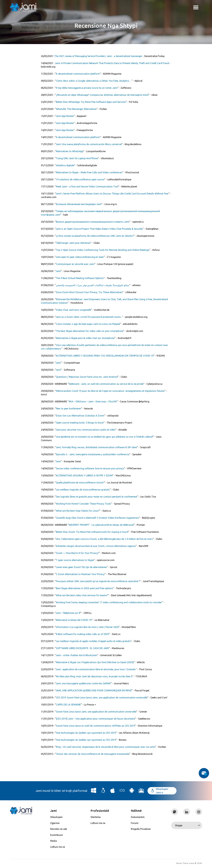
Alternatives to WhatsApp (69, 151)
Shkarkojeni (56, 817)
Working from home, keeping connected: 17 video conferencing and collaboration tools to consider (109, 602)
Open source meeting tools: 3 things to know (80, 423)
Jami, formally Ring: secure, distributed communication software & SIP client (96, 447)
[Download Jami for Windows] (94, 792)
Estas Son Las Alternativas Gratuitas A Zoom (80, 416)
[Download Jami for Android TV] (141, 792)
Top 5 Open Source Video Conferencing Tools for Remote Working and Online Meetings (103, 250)
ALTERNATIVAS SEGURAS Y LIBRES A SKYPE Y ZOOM (84, 475)
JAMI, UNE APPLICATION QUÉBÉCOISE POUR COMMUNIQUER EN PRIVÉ (94, 690)
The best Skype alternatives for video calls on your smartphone (90, 331)
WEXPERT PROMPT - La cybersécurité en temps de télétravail (101, 525)
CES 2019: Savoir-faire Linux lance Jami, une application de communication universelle (102, 698)
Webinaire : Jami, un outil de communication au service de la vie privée (106, 384)
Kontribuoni (57, 835)
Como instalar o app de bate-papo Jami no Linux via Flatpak (88, 324)
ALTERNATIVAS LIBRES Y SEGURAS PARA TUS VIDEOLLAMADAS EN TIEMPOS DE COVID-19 (105, 356)
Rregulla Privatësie (141, 829)
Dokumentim (138, 817)
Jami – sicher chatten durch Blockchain (76, 655)
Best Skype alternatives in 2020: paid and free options (84, 588)
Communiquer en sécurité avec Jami (75, 264)
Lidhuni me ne (58, 847)
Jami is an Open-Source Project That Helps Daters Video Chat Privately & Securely (99, 229)
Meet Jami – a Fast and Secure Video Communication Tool (87, 186)
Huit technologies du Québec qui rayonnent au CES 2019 (86, 733)
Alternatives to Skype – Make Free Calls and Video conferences (89, 172)
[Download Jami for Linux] (103, 792)
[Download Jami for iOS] (122, 792)
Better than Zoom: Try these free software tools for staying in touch (92, 532)
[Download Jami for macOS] (113, 792)
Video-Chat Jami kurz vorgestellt (73, 310)
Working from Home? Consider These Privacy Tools (83, 504)
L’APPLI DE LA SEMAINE (68, 705)
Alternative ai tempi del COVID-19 (74, 620)
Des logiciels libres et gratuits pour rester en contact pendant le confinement (97, 497)
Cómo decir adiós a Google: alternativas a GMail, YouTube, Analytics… (94, 81)
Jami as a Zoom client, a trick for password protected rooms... (89, 317)
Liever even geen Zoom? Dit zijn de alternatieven (81, 567)
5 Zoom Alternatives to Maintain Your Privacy (80, 574)
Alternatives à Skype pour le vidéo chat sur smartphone (85, 338)
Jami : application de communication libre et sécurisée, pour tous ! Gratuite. (96, 669)
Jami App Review (65, 116)
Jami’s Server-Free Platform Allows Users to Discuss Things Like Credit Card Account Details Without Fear (112, 194)
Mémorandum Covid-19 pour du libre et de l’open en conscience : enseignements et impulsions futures (110, 391)
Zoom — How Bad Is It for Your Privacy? (77, 553)
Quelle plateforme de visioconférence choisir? (80, 483)
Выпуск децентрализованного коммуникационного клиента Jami (93, 222)
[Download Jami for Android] (132, 792)
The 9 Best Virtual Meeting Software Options (80, 278)
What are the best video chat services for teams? (82, 595)
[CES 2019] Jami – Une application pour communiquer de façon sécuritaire (95, 719)
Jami (58, 271)
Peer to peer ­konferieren (69, 409)
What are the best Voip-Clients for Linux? (78, 511)
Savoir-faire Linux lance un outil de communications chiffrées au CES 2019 (95, 726)
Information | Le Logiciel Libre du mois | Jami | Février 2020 (87, 627)
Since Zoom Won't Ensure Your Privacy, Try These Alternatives (89, 292)
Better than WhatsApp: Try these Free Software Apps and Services (91, 102)
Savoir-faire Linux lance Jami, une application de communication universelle (96, 712)
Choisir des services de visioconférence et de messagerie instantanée (93, 754)
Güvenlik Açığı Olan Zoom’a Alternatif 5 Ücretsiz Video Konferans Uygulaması (97, 518)
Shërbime (96, 817)
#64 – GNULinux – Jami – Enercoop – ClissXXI (93, 401)
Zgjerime (55, 823)
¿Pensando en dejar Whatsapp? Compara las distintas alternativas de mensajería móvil (102, 95)
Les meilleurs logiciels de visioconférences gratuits (83, 490)
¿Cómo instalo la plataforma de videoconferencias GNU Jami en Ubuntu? (95, 236)
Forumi (135, 823)
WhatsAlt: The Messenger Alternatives (76, 109)
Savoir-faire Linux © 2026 (189, 864)
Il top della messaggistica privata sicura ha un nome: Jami (87, 88)
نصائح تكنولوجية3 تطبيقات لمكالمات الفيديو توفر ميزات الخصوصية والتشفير (93, 285)
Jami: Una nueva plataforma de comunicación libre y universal (89, 144)
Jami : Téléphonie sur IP (68, 613)
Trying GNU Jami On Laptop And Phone (77, 158)
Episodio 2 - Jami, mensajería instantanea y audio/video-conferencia (93, 454)
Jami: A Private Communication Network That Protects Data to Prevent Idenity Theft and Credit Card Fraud (112, 63)
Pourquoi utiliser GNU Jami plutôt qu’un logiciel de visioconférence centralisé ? (98, 581)
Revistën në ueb (59, 829)
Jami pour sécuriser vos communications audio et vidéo (85, 430)
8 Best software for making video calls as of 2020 (82, 634)
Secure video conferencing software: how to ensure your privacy (90, 468)
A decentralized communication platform (78, 74)
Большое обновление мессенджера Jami (79, 204)
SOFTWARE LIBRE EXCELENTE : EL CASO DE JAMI (82, 648)
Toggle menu (196, 8)
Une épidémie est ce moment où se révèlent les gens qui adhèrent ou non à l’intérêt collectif (104, 437)
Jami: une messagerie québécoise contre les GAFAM (83, 683)
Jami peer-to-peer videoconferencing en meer (80, 257)
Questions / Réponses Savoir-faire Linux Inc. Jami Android (87, 377)
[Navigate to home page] (23, 7)
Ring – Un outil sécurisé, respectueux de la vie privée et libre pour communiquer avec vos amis (106, 747)
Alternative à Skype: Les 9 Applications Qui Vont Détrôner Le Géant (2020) (95, 662)
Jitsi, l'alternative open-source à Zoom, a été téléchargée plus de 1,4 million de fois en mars (104, 539)
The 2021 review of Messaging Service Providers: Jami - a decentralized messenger (98, 56)
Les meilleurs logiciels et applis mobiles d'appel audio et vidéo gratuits (93, 641)
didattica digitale (65, 165)
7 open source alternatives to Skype (75, 560)
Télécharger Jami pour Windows (73, 243)
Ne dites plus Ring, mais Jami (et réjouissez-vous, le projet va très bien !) (94, 676)
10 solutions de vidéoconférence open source (80, 179)
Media (54, 841)
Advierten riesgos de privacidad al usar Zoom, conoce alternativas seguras (96, 546)
